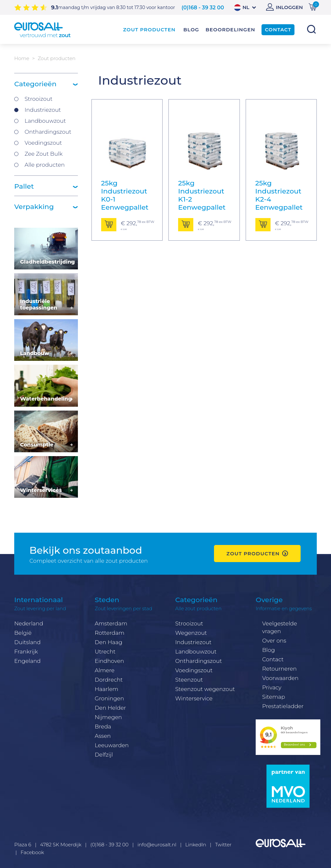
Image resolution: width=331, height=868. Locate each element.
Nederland (29, 623)
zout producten (253, 554)
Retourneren (279, 669)
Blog (268, 650)
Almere (105, 670)
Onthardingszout (48, 132)
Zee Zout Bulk (44, 154)
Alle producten (45, 165)
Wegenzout (191, 633)
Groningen (109, 698)
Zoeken (311, 29)
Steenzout (189, 680)
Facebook (32, 852)
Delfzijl (104, 755)
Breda (103, 727)
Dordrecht (109, 680)
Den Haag (108, 642)
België (23, 633)
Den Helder (110, 708)
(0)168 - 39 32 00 (203, 8)
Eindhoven (109, 661)
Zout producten (149, 30)
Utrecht (105, 652)
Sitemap (274, 697)
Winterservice (194, 698)
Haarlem (107, 689)
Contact (273, 659)
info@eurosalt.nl (157, 845)
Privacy (272, 687)
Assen (103, 736)
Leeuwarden (112, 745)
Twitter (223, 845)
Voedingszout (43, 143)
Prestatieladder (283, 706)
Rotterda (107, 633)
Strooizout (38, 99)
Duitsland (27, 642)
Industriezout (43, 110)
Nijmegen (108, 717)
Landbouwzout (45, 121)
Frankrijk (26, 652)
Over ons (274, 641)
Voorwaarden (280, 678)
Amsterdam (111, 623)
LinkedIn (196, 845)
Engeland (27, 661)
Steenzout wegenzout (205, 689)
